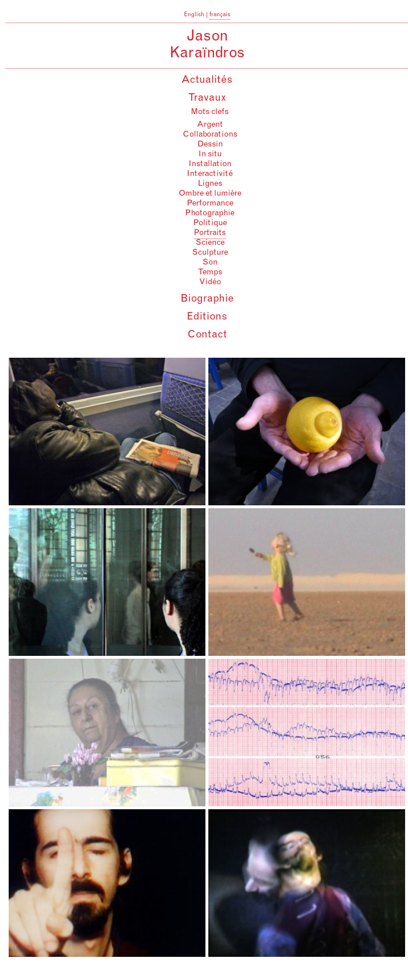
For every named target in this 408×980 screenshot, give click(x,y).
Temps (210, 273)
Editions (207, 317)
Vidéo (210, 282)
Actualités (207, 80)
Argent (210, 125)
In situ (210, 155)
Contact (207, 335)
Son (210, 263)
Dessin (210, 145)
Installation (210, 164)
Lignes (210, 184)
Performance (210, 204)
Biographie (207, 299)
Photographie (210, 214)
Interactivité (210, 174)
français (220, 15)
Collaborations (210, 135)
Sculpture (210, 253)
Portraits (210, 233)
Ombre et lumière (210, 194)
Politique (210, 223)
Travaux (207, 98)
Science (210, 243)
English (194, 15)
